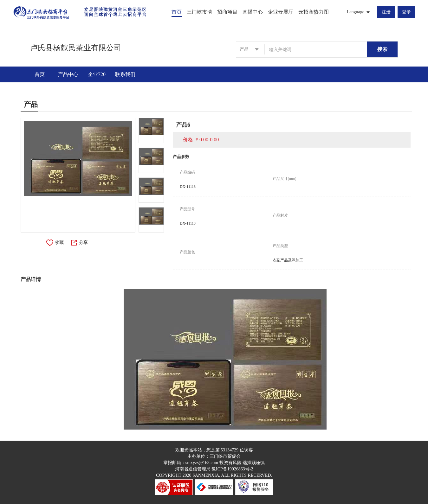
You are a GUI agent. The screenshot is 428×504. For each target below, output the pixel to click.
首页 (177, 12)
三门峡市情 (199, 12)
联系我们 (125, 74)
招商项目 (227, 12)
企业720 (97, 74)
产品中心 (68, 74)
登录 (406, 12)
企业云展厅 (281, 12)
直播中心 (253, 12)
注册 (386, 12)
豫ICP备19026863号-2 (232, 469)
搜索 (382, 49)
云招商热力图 (314, 12)
